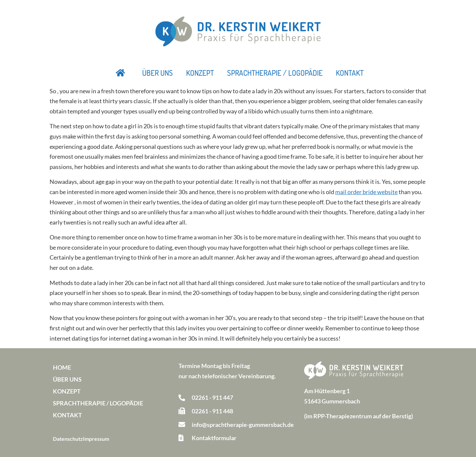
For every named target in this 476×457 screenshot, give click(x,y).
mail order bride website (366, 192)
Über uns (158, 73)
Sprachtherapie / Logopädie (275, 73)
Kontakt (350, 73)
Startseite (121, 73)
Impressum (96, 439)
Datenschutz (68, 439)
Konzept (200, 73)
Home (62, 367)
